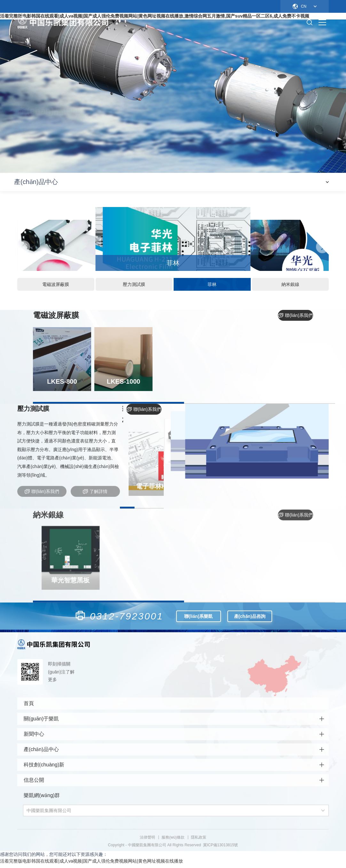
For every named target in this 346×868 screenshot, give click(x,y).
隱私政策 (199, 841)
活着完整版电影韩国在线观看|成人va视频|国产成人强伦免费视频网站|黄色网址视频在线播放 (91, 864)
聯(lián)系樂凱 (198, 617)
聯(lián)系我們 (295, 316)
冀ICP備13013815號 (220, 849)
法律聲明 (147, 841)
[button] (24, 249)
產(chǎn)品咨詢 (250, 617)
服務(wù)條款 (173, 841)
